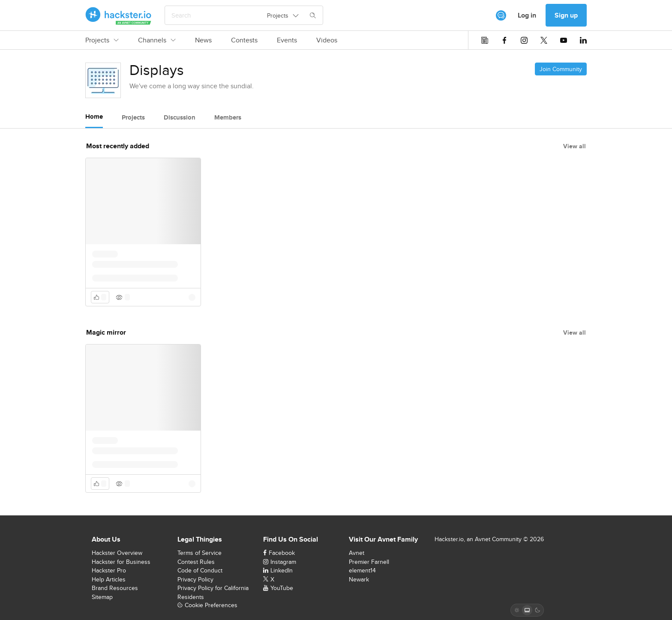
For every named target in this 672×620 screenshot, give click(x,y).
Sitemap (102, 597)
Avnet (357, 553)
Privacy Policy (195, 579)
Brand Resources (115, 588)
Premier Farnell (369, 562)
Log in (527, 15)
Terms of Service (199, 553)
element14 (362, 570)
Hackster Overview (117, 553)
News (203, 40)
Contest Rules (196, 562)
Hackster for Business (121, 562)
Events (287, 40)
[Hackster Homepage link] (118, 15)
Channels (157, 40)
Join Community (561, 69)
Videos (327, 40)
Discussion (180, 117)
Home (94, 117)
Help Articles (109, 579)
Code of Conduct (200, 570)
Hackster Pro (109, 570)
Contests (244, 40)
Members (228, 117)
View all (574, 146)
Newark (359, 579)
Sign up (566, 15)
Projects (102, 40)
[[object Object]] (501, 15)
